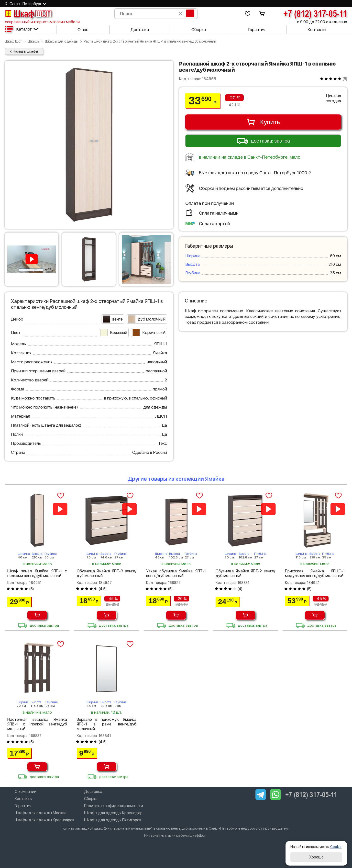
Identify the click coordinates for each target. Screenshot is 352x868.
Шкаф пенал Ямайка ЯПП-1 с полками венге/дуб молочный (37, 573)
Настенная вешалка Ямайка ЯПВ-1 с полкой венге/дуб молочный (37, 724)
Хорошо (316, 857)
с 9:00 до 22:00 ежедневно (322, 22)
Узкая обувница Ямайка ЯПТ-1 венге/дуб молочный (176, 573)
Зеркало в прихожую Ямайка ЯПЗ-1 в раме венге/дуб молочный (107, 724)
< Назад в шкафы (24, 51)
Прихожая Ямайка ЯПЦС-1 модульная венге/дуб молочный (315, 573)
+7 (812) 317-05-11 (315, 13)
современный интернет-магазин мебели (42, 22)
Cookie (336, 847)
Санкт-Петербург (26, 4)
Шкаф (28, 13)
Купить (263, 122)
